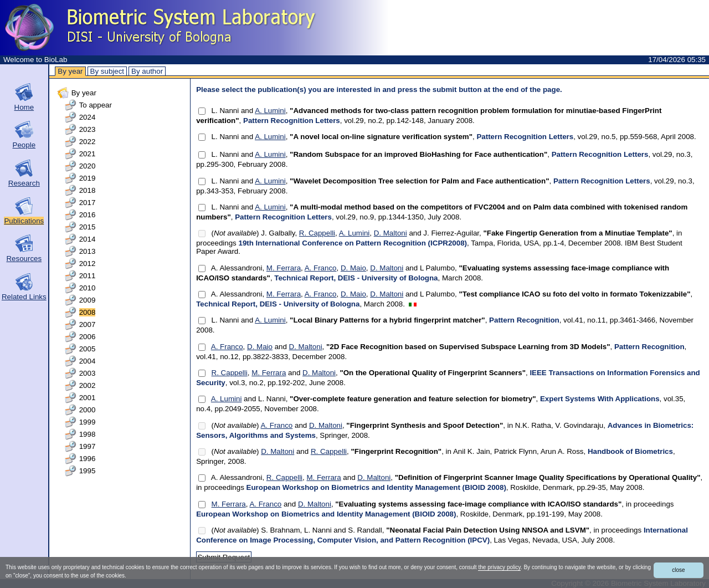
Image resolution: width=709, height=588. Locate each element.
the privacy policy (499, 567)
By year (70, 71)
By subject (107, 71)
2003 (88, 373)
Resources (24, 259)
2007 (88, 324)
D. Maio (353, 268)
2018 (88, 190)
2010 (88, 288)
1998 (88, 434)
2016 (88, 215)
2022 (88, 142)
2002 (88, 385)
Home (24, 107)
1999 (88, 422)
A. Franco (321, 268)
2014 (88, 239)
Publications (24, 221)
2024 (88, 117)
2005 (88, 349)
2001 (88, 398)
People (24, 145)
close (678, 570)
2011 (88, 276)
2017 (88, 203)
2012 (88, 264)
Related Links (24, 297)
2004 (88, 361)
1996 (88, 459)
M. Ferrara (284, 268)
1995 (88, 471)
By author (147, 71)
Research (24, 183)
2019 (88, 178)
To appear (96, 105)
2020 (88, 166)
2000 (88, 410)
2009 (88, 300)
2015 (88, 227)
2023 (88, 129)
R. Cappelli (317, 233)
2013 (88, 251)
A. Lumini (270, 111)
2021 (88, 154)
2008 (88, 312)
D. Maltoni (391, 233)
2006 (88, 337)
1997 (88, 446)
